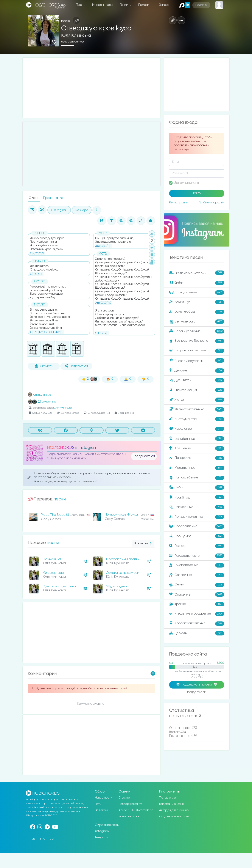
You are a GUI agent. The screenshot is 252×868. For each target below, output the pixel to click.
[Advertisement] (92, 88)
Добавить (145, 5)
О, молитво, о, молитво (59, 586)
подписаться (145, 456)
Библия (197, 283)
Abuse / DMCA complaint (136, 810)
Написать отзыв (129, 816)
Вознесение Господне (197, 341)
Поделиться (76, 366)
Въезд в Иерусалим (197, 361)
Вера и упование (197, 331)
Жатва (197, 400)
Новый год (197, 497)
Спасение (197, 594)
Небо (197, 487)
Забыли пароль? (212, 202)
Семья (197, 585)
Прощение (197, 536)
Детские (197, 371)
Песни (81, 5)
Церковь (197, 633)
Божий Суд (197, 302)
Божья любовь (197, 312)
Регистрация (179, 202)
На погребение (197, 478)
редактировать (119, 473)
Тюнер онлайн (169, 798)
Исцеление (197, 429)
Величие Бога (197, 322)
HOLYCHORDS (61, 448)
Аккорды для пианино (174, 810)
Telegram (101, 837)
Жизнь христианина (197, 409)
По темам (101, 810)
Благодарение (197, 292)
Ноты (98, 804)
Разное (197, 546)
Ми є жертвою (53, 573)
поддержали (197, 692)
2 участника (47, 402)
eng (42, 839)
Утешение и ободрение (197, 614)
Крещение (197, 448)
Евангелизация (197, 390)
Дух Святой (197, 380)
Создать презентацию (175, 816)
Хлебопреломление (197, 624)
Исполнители (102, 5)
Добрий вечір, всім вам (123, 573)
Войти (197, 193)
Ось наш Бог (52, 559)
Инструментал (197, 419)
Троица (197, 604)
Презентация (53, 198)
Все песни (143, 543)
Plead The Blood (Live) (57, 515)
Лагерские (197, 458)
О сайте (124, 798)
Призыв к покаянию (197, 517)
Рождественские (197, 556)
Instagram (102, 831)
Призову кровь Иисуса (121, 515)
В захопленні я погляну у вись (128, 559)
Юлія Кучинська (76, 35)
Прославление (197, 527)
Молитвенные (197, 468)
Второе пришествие (197, 351)
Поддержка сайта (131, 804)
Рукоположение (197, 565)
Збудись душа (117, 586)
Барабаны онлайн (172, 804)
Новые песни (103, 798)
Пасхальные (197, 507)
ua (51, 839)
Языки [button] (124, 5)
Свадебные (197, 575)
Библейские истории (197, 273)
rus (33, 839)
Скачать (44, 366)
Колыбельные (197, 439)
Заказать (166, 5)
